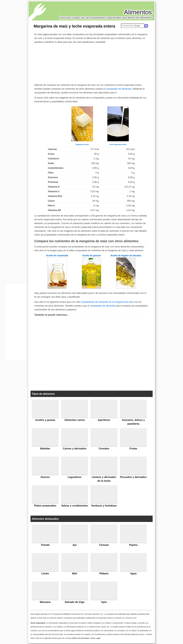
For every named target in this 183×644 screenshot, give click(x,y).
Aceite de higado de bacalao (126, 256)
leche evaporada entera (118, 145)
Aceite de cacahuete (57, 256)
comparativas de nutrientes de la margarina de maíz (107, 302)
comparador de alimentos (119, 89)
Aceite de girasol (91, 256)
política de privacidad (80, 638)
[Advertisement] (91, 63)
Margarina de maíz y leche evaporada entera (74, 26)
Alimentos (138, 12)
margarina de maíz (82, 145)
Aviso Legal (95, 638)
